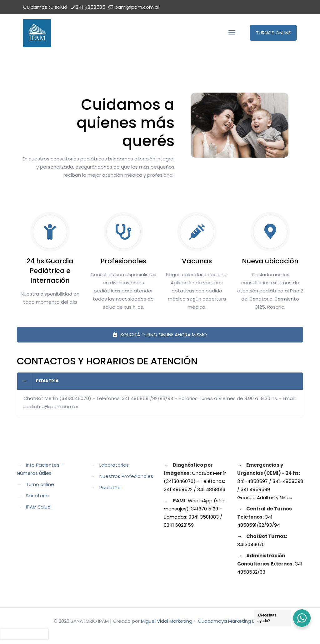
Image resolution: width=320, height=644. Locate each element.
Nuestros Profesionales (126, 476)
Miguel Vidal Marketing (167, 621)
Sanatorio (37, 496)
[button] (160, 395)
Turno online (40, 484)
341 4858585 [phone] (90, 7)
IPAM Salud (38, 507)
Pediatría (110, 487)
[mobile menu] (232, 33)
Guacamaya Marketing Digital (232, 621)
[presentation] (24, 634)
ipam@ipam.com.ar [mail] (137, 7)
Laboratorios (114, 465)
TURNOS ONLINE (273, 33)
